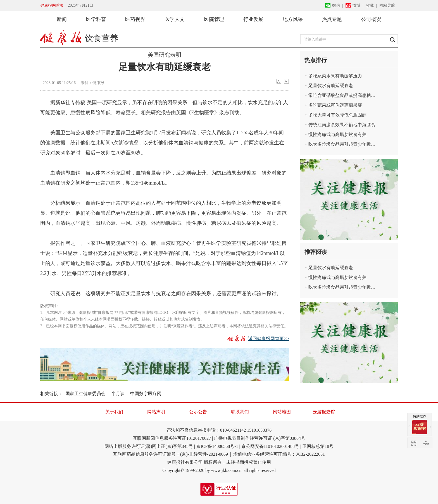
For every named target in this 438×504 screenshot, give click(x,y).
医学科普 (96, 19)
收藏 (370, 5)
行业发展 (253, 19)
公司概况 (371, 19)
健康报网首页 (52, 5)
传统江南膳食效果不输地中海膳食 (342, 125)
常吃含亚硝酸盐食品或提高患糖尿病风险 (342, 95)
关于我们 (114, 412)
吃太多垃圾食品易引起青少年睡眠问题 (342, 144)
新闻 (62, 19)
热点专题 (332, 19)
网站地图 (282, 412)
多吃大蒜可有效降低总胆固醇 (337, 115)
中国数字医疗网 (146, 394)
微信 (336, 5)
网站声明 (156, 412)
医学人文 (175, 19)
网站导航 (387, 5)
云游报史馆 (324, 412)
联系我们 (240, 412)
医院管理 (214, 19)
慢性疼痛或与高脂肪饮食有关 (337, 134)
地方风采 (293, 19)
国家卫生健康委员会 (85, 394)
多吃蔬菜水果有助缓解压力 (335, 76)
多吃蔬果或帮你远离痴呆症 (335, 105)
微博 (356, 5)
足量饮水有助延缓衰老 (331, 86)
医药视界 (135, 19)
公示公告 (198, 412)
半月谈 (118, 394)
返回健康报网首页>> (268, 339)
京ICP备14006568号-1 (217, 446)
